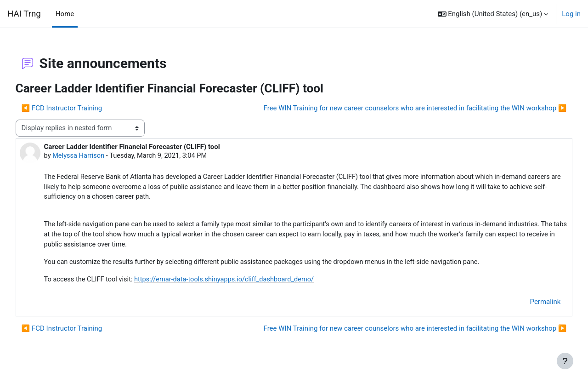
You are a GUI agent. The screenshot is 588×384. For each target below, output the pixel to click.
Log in (571, 14)
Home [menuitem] (65, 14)
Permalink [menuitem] (528, 305)
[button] (493, 14)
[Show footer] (565, 361)
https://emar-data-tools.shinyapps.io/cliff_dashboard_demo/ (246, 282)
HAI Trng (24, 14)
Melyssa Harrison (96, 156)
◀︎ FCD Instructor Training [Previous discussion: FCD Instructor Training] (79, 108)
